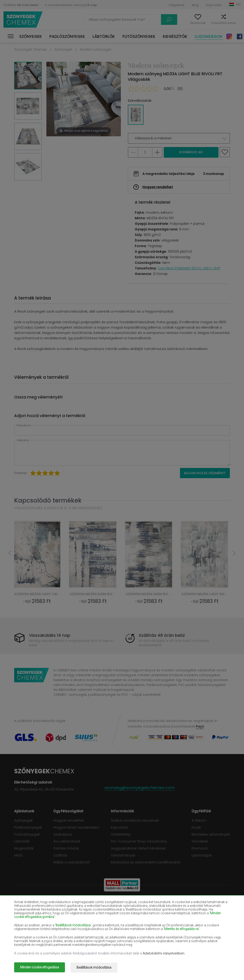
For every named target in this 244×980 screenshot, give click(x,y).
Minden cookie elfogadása (40, 968)
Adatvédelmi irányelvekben (164, 954)
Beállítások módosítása (96, 968)
